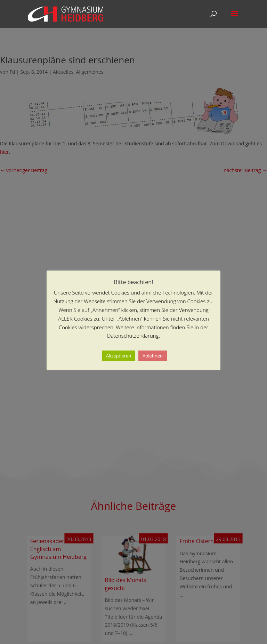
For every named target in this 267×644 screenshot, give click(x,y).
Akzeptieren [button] (119, 356)
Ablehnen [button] (153, 356)
